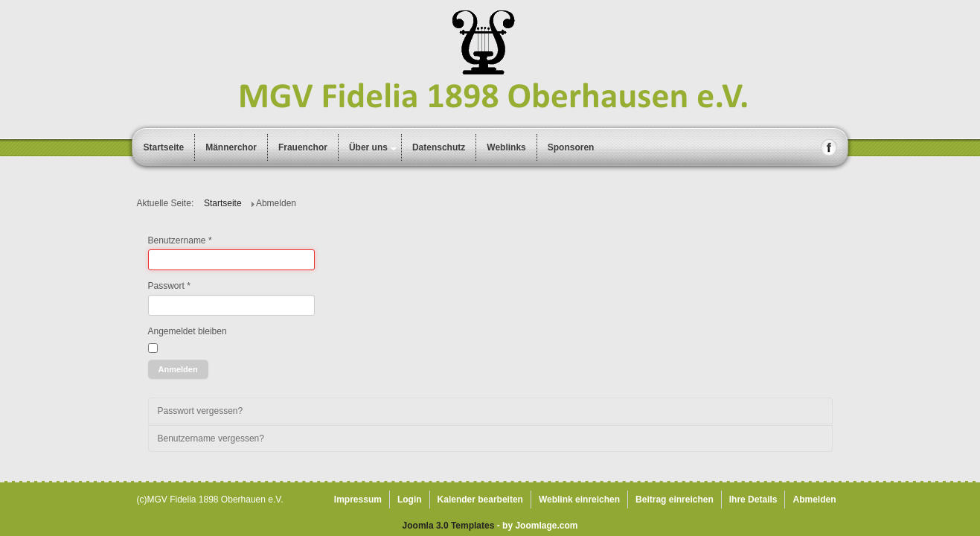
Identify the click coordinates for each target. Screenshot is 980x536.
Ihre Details (753, 500)
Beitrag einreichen (675, 500)
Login (410, 500)
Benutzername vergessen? (211, 438)
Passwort (169, 286)
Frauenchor (303, 147)
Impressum (358, 500)
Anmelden (178, 369)
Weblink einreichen (579, 500)
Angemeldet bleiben (188, 331)
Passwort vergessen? (201, 411)
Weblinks (506, 147)
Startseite (164, 147)
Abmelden (814, 500)
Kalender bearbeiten (480, 500)
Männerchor (231, 147)
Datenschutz (439, 147)
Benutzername (180, 240)
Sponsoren (571, 147)
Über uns (368, 147)
